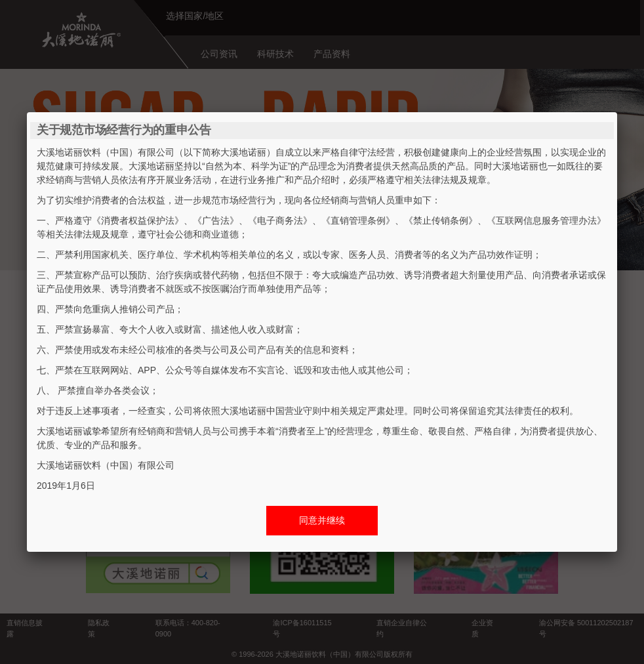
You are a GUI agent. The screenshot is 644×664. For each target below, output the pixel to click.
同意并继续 (322, 520)
